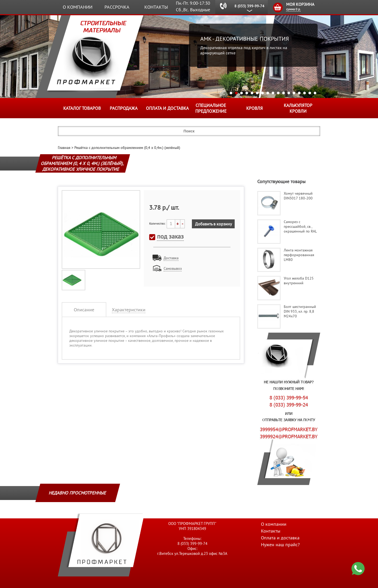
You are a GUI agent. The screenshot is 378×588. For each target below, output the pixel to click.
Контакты (156, 7)
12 (289, 93)
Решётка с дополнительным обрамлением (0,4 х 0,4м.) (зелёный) (127, 148)
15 (304, 93)
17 (315, 93)
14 (299, 93)
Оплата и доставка (167, 108)
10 (278, 93)
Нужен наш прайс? (280, 545)
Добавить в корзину (213, 224)
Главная (64, 148)
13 (294, 93)
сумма (293, 9)
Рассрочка (117, 7)
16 (310, 93)
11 (283, 93)
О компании (78, 7)
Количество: (157, 223)
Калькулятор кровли (298, 108)
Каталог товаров (82, 108)
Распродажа (124, 108)
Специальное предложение (211, 108)
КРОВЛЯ (254, 108)
